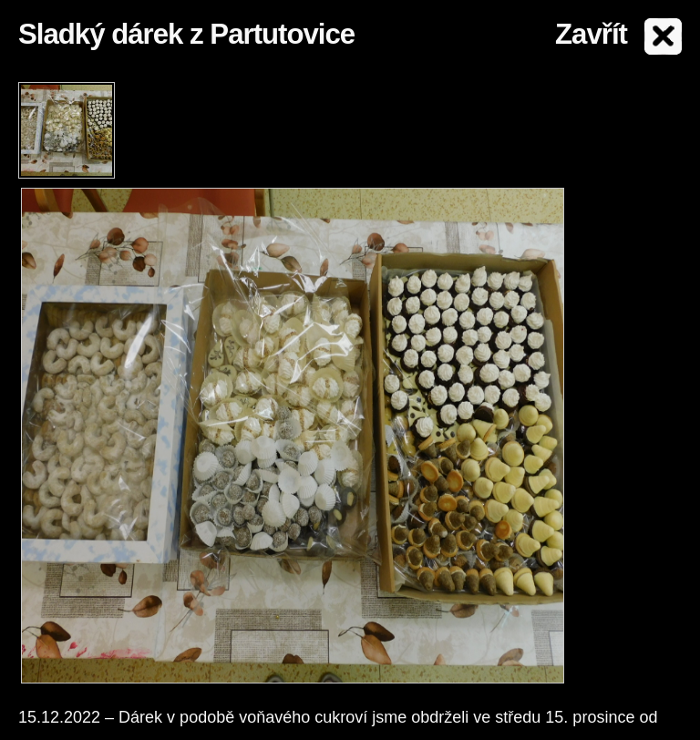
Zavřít (591, 34)
